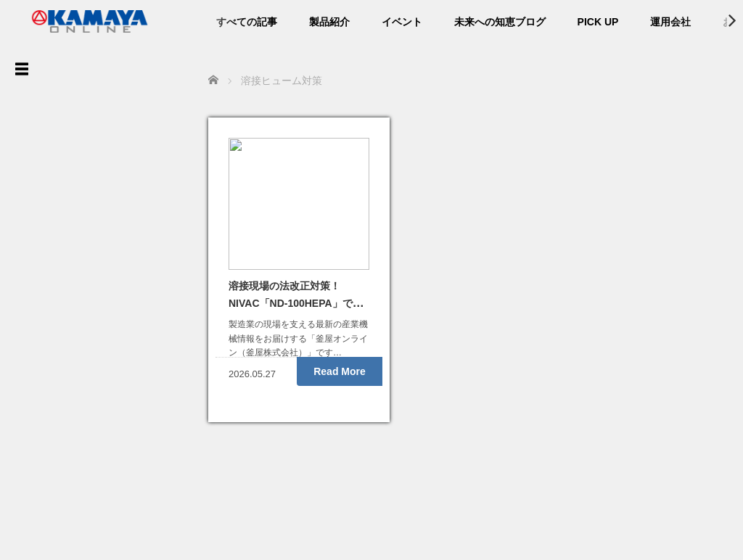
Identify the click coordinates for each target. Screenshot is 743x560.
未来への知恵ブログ (500, 22)
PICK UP (598, 22)
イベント (402, 22)
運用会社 (670, 22)
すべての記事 (247, 22)
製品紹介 (329, 22)
